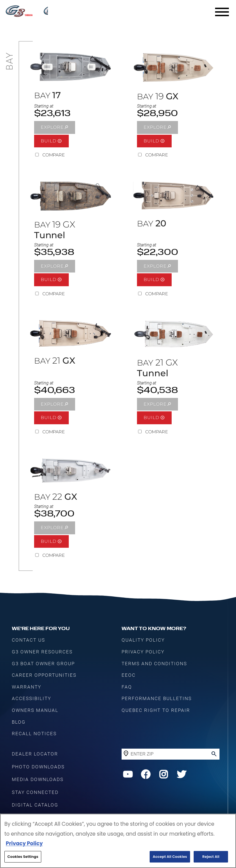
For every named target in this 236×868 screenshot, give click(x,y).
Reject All (211, 857)
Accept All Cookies (170, 857)
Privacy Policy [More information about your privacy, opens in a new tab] (24, 843)
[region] (118, 841)
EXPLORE (52, 127)
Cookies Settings (23, 857)
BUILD (49, 141)
